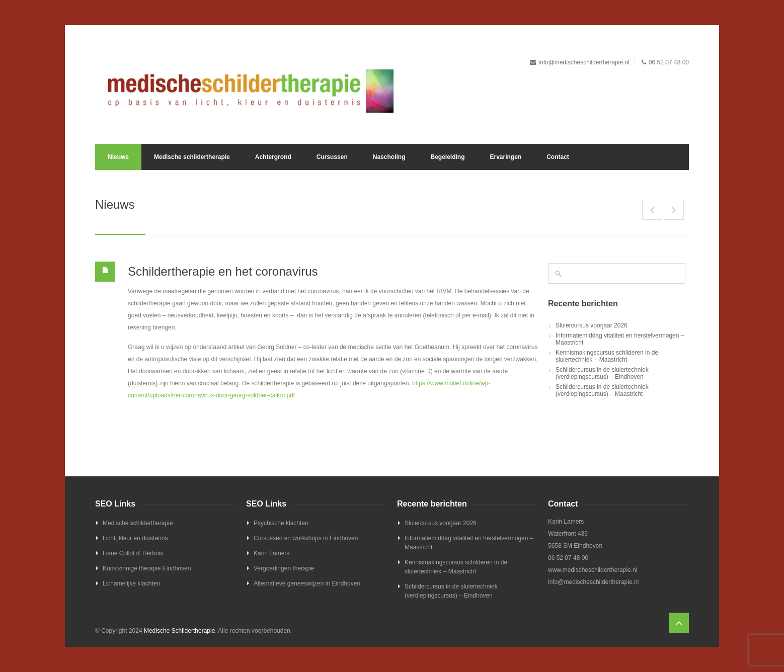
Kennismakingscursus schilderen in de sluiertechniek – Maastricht (607, 356)
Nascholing (389, 157)
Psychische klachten (281, 523)
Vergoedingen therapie (284, 568)
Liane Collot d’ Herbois (133, 553)
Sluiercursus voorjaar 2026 (592, 325)
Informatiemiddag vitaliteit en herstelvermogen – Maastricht (620, 339)
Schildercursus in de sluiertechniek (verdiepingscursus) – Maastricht (602, 390)
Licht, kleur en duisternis (135, 538)
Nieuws (118, 157)
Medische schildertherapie (192, 157)
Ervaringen (505, 157)
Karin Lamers (271, 553)
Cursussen (332, 157)
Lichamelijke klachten (131, 583)
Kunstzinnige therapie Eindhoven (147, 568)
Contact (558, 157)
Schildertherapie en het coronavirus (223, 271)
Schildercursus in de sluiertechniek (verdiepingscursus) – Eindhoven (602, 373)
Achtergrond (273, 157)
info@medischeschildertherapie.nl (584, 62)
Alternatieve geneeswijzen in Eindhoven (307, 583)
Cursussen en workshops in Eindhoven (306, 538)
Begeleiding (447, 157)
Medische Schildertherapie (179, 631)
